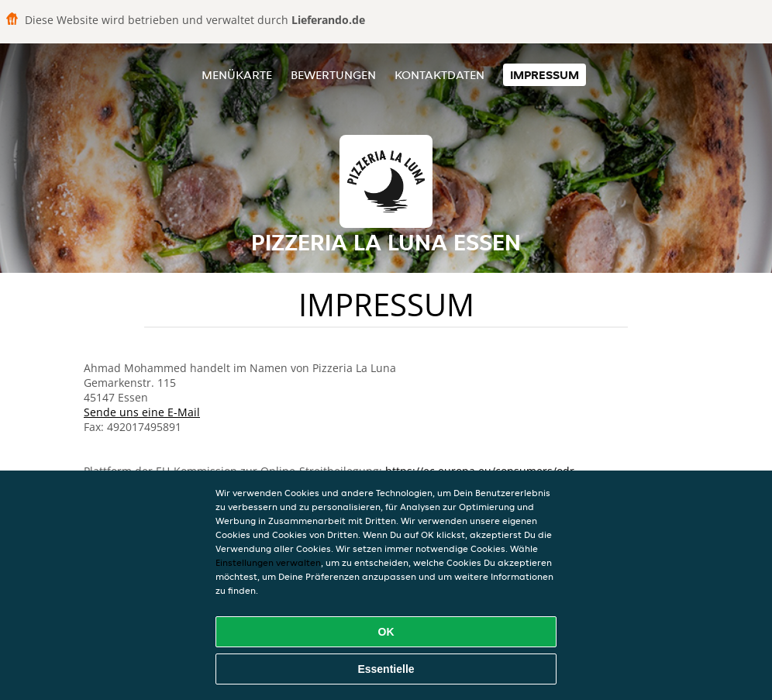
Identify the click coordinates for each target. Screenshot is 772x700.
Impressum (545, 75)
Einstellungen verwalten (268, 562)
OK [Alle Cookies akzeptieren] (386, 632)
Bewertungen (333, 75)
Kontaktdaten (439, 75)
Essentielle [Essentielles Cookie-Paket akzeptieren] (386, 669)
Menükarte (237, 75)
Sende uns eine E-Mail (142, 412)
